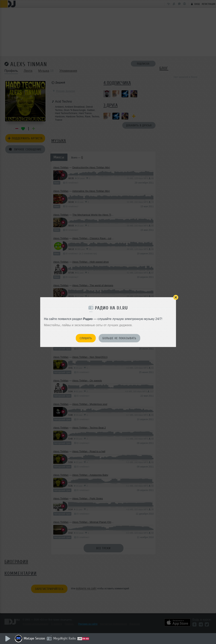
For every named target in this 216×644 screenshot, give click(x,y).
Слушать (86, 338)
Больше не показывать (119, 338)
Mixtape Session (34, 638)
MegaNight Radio (65, 638)
